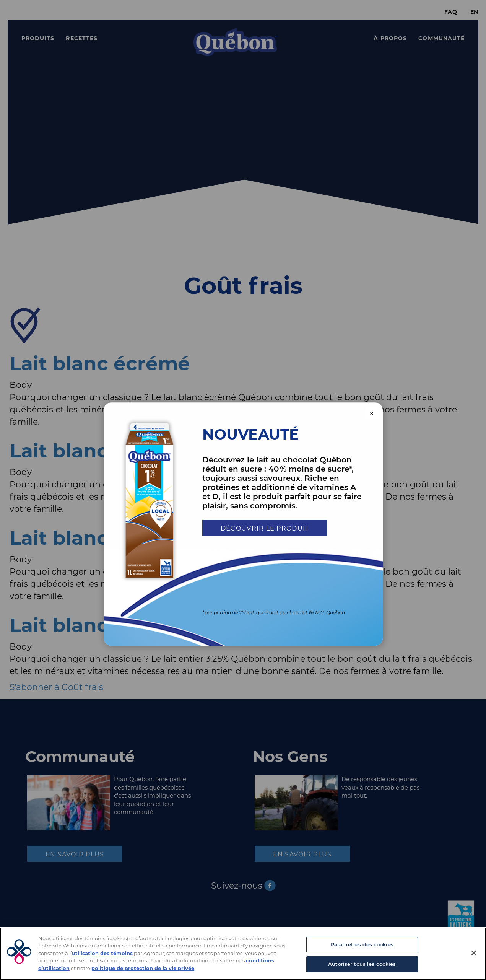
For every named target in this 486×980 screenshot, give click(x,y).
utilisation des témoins (102, 953)
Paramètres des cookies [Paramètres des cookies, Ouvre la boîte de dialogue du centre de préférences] (362, 944)
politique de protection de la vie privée (143, 968)
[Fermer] (474, 953)
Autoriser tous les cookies (362, 964)
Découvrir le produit (265, 528)
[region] (243, 954)
